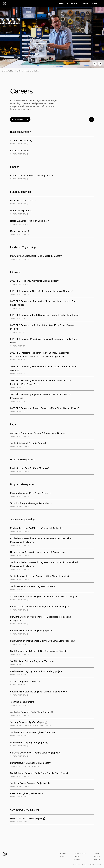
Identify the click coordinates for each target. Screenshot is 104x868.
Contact (63, 854)
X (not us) (97, 856)
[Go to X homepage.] (4, 4)
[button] (95, 64)
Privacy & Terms (80, 854)
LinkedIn (97, 854)
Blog (95, 4)
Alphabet (77, 859)
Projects (63, 4)
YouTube (97, 859)
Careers (85, 4)
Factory (75, 4)
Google (77, 856)
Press (62, 856)
